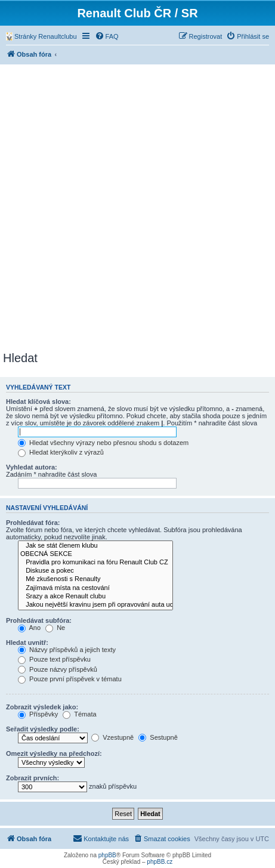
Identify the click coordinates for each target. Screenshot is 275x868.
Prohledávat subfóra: (39, 620)
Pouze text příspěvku (54, 659)
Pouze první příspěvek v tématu (70, 679)
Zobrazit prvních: (33, 778)
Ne (55, 628)
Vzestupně (112, 737)
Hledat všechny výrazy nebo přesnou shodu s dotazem (103, 443)
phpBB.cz (160, 862)
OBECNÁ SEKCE (95, 554)
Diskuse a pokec (95, 571)
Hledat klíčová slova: (38, 401)
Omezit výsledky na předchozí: (54, 753)
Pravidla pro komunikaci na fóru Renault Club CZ (95, 563)
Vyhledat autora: (32, 467)
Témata (79, 714)
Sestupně (158, 737)
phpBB (107, 855)
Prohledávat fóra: (33, 523)
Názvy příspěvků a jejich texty (67, 650)
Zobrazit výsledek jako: (42, 707)
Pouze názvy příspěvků (58, 669)
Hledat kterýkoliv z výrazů (61, 452)
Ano (29, 628)
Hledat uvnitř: (27, 642)
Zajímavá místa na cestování (95, 588)
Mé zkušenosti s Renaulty (95, 579)
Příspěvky (38, 714)
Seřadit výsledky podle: (43, 729)
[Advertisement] (137, 208)
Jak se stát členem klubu (95, 546)
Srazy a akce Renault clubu (95, 597)
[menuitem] (41, 36)
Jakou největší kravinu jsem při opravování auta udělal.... (95, 605)
